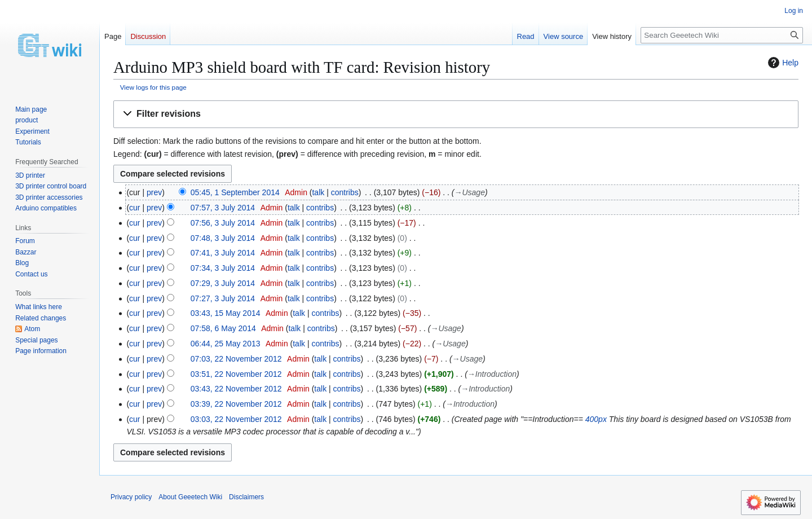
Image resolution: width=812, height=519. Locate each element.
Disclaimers (246, 497)
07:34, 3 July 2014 (223, 268)
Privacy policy (131, 497)
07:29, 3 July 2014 (223, 283)
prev (154, 192)
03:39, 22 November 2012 (236, 404)
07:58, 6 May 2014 (223, 328)
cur (134, 208)
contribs (345, 192)
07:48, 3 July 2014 (223, 238)
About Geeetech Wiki (190, 497)
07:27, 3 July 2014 (223, 298)
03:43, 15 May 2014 (226, 313)
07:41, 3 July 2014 (223, 253)
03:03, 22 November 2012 (236, 419)
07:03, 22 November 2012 (236, 359)
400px (596, 419)
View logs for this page (153, 87)
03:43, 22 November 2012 (236, 389)
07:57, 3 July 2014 (223, 208)
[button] (456, 114)
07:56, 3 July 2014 (223, 223)
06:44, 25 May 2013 (226, 344)
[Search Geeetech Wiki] (722, 35)
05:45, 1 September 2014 (235, 192)
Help (782, 63)
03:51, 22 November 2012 (236, 374)
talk (318, 192)
